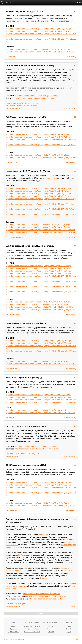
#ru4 (29, 106)
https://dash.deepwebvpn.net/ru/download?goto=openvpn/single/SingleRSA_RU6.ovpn (38, 29)
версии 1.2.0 (43, 534)
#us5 (19, 108)
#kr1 (38, 454)
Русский (69, 626)
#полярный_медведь (13, 606)
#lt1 (17, 237)
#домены (9, 103)
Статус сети (51, 629)
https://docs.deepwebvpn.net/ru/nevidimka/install (41, 594)
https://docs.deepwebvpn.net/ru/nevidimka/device (47, 596)
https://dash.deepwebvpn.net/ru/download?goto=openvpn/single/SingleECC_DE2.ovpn (38, 485)
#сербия (15, 456)
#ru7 (7, 237)
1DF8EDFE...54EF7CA (32, 632)
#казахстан (13, 162)
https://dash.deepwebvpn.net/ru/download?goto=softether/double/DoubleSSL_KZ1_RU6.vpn (41, 158)
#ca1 (18, 103)
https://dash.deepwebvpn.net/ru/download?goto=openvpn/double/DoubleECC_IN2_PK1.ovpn (41, 402)
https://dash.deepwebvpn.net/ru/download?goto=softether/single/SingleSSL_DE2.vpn (38, 503)
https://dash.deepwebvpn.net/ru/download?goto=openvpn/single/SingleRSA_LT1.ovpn (38, 194)
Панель (8, 3)
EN (80, 3)
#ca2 (22, 103)
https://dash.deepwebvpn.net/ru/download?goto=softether (37, 98)
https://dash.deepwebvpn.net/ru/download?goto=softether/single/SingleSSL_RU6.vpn (38, 49)
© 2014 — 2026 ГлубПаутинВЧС (14, 640)
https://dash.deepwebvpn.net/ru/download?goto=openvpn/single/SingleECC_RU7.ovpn (39, 191)
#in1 (15, 106)
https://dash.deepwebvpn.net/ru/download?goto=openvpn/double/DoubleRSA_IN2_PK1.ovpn (41, 400)
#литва (21, 237)
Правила (13, 629)
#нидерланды (14, 315)
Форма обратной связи (32, 626)
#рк (7, 456)
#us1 (11, 108)
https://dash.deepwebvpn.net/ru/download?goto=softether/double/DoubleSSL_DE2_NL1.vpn (41, 506)
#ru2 (25, 106)
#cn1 (30, 103)
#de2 (18, 454)
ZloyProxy (21, 555)
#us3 (15, 108)
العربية (69, 632)
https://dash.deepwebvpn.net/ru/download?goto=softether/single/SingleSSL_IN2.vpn (38, 410)
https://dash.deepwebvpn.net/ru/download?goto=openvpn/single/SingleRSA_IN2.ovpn (38, 395)
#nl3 (7, 315)
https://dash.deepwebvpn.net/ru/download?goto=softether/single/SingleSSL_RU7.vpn (38, 225)
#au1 (14, 103)
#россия (12, 57)
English (69, 629)
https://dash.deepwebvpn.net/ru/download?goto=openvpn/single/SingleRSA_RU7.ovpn (38, 188)
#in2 (18, 106)
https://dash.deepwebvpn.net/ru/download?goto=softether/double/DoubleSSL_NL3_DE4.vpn (41, 307)
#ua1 (7, 108)
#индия (12, 418)
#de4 (7, 369)
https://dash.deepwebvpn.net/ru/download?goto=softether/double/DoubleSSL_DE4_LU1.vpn (41, 364)
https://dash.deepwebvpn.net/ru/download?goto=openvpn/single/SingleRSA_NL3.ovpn (38, 266)
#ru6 (7, 57)
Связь (13, 626)
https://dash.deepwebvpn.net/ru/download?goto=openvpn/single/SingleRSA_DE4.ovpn (38, 271)
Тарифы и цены (13, 632)
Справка (51, 632)
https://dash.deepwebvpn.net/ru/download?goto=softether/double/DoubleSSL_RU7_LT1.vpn (40, 230)
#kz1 (7, 162)
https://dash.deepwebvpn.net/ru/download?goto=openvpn (36, 96)
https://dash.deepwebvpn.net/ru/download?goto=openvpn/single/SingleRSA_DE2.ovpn (38, 482)
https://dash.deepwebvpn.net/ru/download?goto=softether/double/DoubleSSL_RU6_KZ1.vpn (41, 52)
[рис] (75, 11)
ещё (41, 614)
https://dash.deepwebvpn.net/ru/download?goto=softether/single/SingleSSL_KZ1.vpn (38, 155)
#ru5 (32, 106)
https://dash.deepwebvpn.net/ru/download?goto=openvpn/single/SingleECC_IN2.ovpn (38, 397)
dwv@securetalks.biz (32, 629)
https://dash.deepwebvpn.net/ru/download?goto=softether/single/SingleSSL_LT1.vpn (38, 227)
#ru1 (22, 106)
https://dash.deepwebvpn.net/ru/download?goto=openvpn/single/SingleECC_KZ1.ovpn (38, 137)
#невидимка (10, 604)
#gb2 (7, 106)
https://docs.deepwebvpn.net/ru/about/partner (46, 599)
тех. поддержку (51, 178)
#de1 (33, 103)
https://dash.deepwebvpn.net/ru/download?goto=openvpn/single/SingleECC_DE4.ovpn (38, 274)
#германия (13, 369)
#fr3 (37, 103)
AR (77, 3)
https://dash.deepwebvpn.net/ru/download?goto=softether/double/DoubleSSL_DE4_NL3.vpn (41, 310)
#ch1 (26, 103)
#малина (18, 604)
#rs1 (10, 456)
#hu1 (11, 106)
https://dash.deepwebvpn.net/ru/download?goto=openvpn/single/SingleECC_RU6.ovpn (39, 31)
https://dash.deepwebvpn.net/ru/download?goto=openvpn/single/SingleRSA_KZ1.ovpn (38, 134)
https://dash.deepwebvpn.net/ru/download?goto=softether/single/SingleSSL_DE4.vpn (38, 304)
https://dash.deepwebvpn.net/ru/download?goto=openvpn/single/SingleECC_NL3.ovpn (38, 268)
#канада (12, 454)
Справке (44, 578)
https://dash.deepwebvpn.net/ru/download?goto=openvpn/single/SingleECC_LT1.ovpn (38, 196)
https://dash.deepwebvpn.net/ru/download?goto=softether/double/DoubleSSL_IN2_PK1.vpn (40, 413)
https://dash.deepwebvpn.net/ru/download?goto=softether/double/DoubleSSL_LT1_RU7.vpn (40, 232)
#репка (24, 604)
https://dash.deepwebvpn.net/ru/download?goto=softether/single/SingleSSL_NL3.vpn (38, 302)
